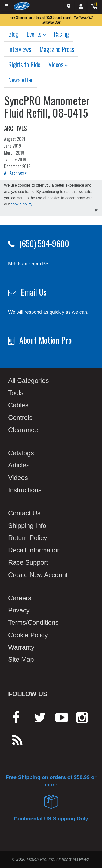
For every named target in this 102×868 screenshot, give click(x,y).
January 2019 (15, 159)
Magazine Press (57, 49)
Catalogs (21, 453)
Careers (20, 598)
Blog (13, 34)
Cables (18, 405)
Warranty (21, 647)
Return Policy (28, 538)
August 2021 (15, 139)
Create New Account (38, 575)
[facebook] (16, 720)
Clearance (23, 430)
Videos (58, 64)
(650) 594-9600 (44, 243)
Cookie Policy (28, 635)
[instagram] (82, 720)
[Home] (22, 6)
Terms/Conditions (33, 622)
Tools (16, 393)
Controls (20, 418)
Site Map (21, 659)
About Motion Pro (46, 340)
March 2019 (14, 153)
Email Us (34, 292)
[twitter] (40, 720)
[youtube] (62, 720)
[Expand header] (7, 6)
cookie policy (21, 204)
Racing (61, 34)
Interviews (20, 49)
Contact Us (24, 513)
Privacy (19, 610)
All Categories (28, 381)
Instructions (25, 490)
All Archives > (15, 173)
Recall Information (34, 550)
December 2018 (17, 166)
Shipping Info (27, 526)
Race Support (28, 562)
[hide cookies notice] (96, 210)
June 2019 (13, 146)
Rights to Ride (24, 64)
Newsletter (21, 79)
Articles (19, 465)
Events (36, 34)
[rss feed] (17, 743)
